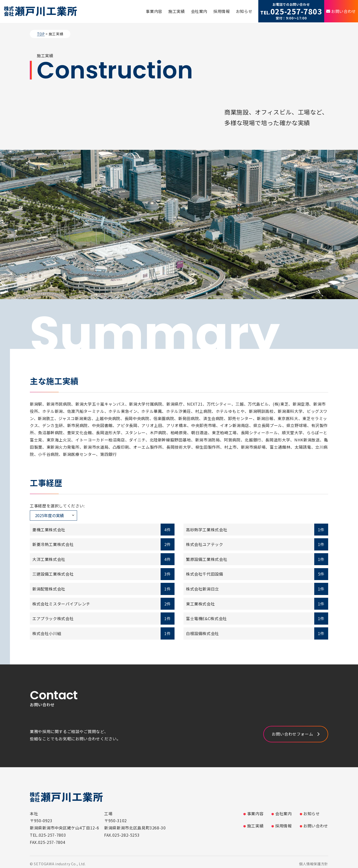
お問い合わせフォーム (292, 734)
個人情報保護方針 (314, 864)
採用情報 (222, 11)
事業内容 (154, 11)
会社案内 (199, 11)
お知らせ (244, 11)
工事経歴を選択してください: (57, 506)
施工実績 (177, 11)
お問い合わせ (344, 11)
